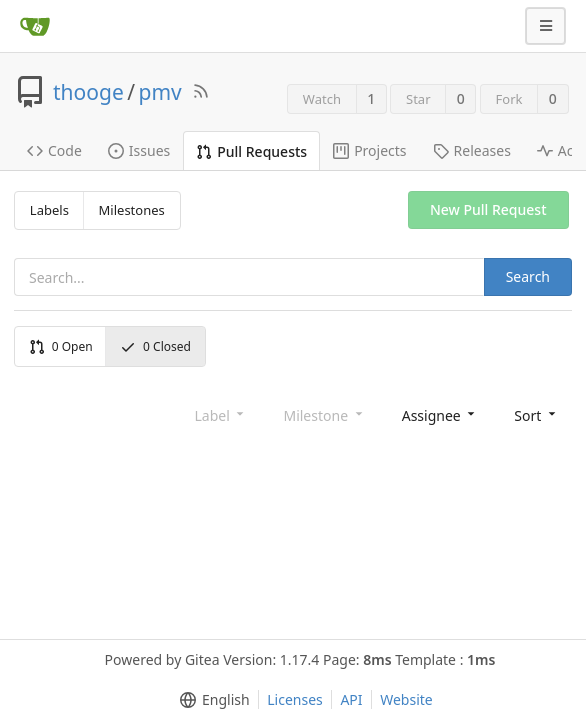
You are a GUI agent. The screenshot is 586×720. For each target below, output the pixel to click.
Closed (155, 346)
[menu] (440, 414)
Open (61, 346)
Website (406, 699)
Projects (369, 150)
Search (528, 276)
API (351, 699)
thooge (88, 92)
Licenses (295, 699)
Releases (472, 150)
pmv (160, 92)
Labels (49, 210)
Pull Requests (251, 151)
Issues (139, 150)
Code (54, 150)
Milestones (132, 210)
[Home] (35, 26)
